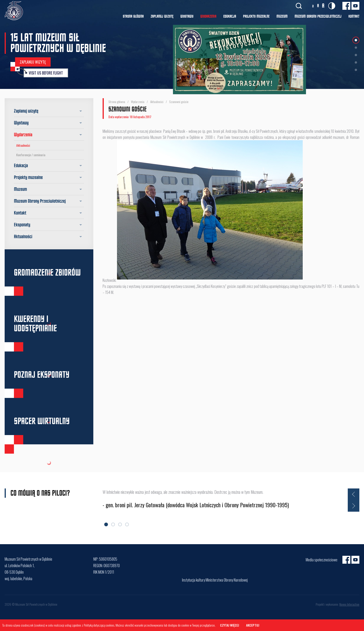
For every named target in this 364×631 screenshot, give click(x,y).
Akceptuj (253, 625)
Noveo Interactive (349, 604)
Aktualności (23, 145)
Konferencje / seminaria (31, 155)
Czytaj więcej (230, 625)
